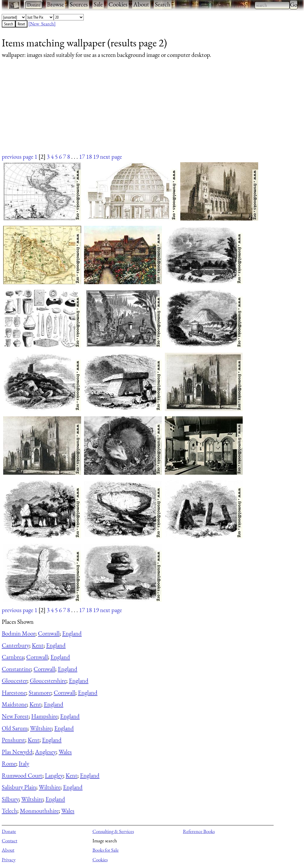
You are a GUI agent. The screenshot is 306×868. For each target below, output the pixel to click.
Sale (98, 4)
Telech (9, 811)
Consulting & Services (113, 831)
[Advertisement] (149, 111)
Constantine (16, 669)
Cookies (118, 4)
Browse (55, 4)
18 (89, 157)
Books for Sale (106, 850)
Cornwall (49, 633)
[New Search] (42, 24)
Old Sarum (15, 728)
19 (96, 157)
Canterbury (15, 645)
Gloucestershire (48, 681)
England (72, 633)
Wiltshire (41, 728)
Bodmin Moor (19, 633)
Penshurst (13, 740)
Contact (9, 841)
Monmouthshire (39, 811)
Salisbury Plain (19, 787)
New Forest (15, 716)
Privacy (9, 860)
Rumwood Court (22, 775)
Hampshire (44, 716)
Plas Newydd (17, 752)
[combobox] (272, 5)
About (141, 4)
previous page (18, 157)
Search (163, 4)
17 (82, 157)
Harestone (14, 693)
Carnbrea (13, 657)
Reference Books (199, 831)
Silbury (10, 799)
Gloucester (14, 681)
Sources (79, 4)
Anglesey (46, 752)
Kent (38, 645)
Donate (9, 831)
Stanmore (40, 693)
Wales (65, 752)
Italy (24, 763)
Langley (54, 775)
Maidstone (14, 704)
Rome (9, 763)
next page (111, 157)
